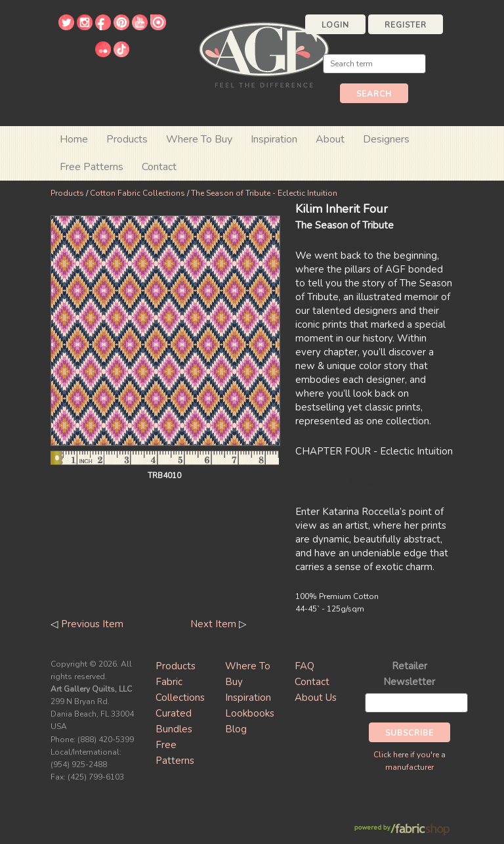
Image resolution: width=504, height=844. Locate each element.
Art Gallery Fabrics (264, 54)
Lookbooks (250, 713)
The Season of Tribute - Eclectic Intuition (264, 193)
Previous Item (92, 624)
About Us (316, 698)
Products (67, 193)
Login (335, 25)
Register (406, 25)
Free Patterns (92, 167)
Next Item (213, 624)
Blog (236, 729)
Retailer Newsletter (409, 674)
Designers (386, 139)
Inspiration (274, 139)
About (330, 139)
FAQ (304, 666)
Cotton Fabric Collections (137, 193)
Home (74, 139)
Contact (159, 167)
